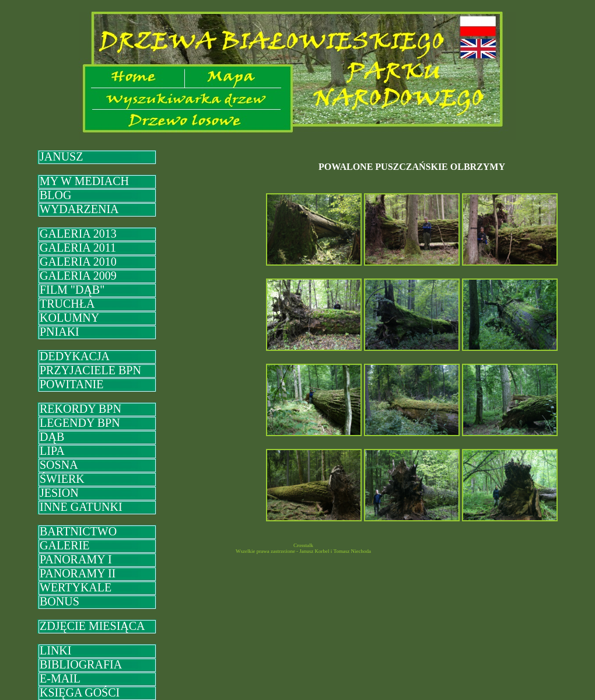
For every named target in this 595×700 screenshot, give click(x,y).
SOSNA (59, 465)
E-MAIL (60, 678)
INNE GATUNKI (81, 507)
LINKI (55, 650)
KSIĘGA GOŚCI (80, 692)
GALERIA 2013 (78, 234)
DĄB (52, 437)
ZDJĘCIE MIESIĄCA (92, 626)
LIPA (52, 451)
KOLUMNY (69, 318)
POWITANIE (71, 384)
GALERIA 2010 (78, 262)
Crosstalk (303, 545)
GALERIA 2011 (78, 248)
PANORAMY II (78, 573)
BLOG (55, 195)
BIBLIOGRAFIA (81, 664)
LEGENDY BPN (80, 423)
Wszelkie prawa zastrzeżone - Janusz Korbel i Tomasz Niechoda (303, 551)
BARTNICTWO (78, 531)
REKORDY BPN (80, 409)
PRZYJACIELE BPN (90, 370)
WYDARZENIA (79, 209)
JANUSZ (61, 156)
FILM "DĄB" (72, 290)
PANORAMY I (76, 559)
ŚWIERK (62, 479)
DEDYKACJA (75, 356)
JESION (59, 493)
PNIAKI (60, 332)
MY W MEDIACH (84, 181)
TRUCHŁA (67, 304)
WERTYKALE (76, 587)
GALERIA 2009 (78, 276)
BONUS (60, 601)
